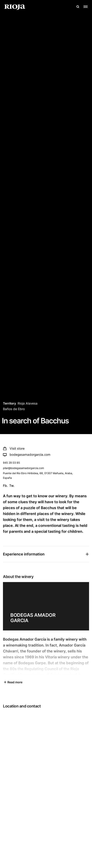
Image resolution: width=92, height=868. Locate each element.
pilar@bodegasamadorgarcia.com (23, 468)
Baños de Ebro (14, 409)
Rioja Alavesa (28, 403)
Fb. (5, 486)
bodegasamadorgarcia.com (27, 455)
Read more (13, 682)
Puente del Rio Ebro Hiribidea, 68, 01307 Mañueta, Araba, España (38, 475)
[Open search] (78, 7)
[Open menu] (86, 7)
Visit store (14, 449)
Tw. (12, 486)
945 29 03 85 (11, 463)
